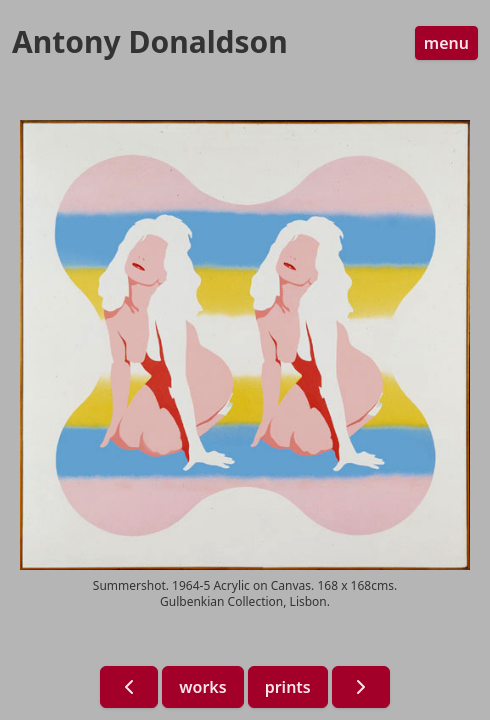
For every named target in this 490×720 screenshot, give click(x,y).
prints (288, 687)
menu (446, 43)
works (202, 687)
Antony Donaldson (150, 42)
